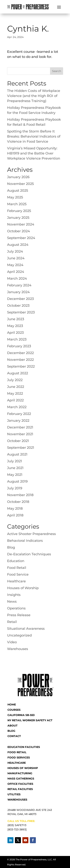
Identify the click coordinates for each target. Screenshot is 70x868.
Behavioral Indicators (25, 541)
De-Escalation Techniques (29, 554)
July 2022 (15, 380)
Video (12, 642)
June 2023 (16, 319)
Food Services (19, 758)
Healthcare (16, 581)
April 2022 (15, 400)
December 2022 (20, 353)
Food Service (18, 574)
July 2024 (15, 251)
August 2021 (17, 454)
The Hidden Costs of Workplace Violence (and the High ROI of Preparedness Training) (34, 96)
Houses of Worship (23, 588)
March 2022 (17, 407)
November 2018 (20, 495)
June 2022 (16, 387)
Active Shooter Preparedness (31, 534)
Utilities (14, 794)
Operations (16, 608)
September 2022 (21, 366)
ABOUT (13, 726)
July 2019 (15, 488)
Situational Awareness (26, 629)
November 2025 (20, 184)
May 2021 (15, 475)
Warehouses (18, 649)
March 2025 (17, 204)
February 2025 (19, 211)
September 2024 (21, 238)
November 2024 (21, 224)
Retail (12, 622)
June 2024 (16, 258)
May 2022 (15, 394)
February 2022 (19, 414)
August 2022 (18, 373)
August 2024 (18, 245)
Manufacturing (20, 773)
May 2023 (15, 326)
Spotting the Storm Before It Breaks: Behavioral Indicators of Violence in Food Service (34, 136)
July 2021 (15, 461)
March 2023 (17, 339)
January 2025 (18, 218)
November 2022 (20, 360)
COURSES (14, 710)
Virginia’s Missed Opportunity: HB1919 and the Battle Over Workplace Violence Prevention (34, 153)
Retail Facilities (20, 789)
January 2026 (18, 177)
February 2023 (19, 346)
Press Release (19, 615)
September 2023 (21, 312)
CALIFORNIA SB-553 (21, 715)
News (12, 602)
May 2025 (15, 197)
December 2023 (20, 299)
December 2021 (20, 427)
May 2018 (15, 509)
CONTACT (14, 736)
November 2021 (20, 434)
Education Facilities (24, 747)
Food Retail (17, 568)
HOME (12, 705)
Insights (14, 595)
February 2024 (19, 285)
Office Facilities (20, 784)
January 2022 (18, 421)
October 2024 (18, 231)
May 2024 (15, 265)
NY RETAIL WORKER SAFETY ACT (30, 720)
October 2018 (18, 502)
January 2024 (18, 292)
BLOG (11, 731)
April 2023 (15, 333)
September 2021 (21, 448)
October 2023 (18, 306)
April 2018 (15, 515)
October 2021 (18, 441)
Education (16, 561)
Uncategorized (19, 635)
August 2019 (17, 481)
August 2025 (18, 191)
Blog (11, 547)
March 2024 (17, 278)
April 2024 (16, 272)
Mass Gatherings (21, 779)
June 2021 (15, 468)
